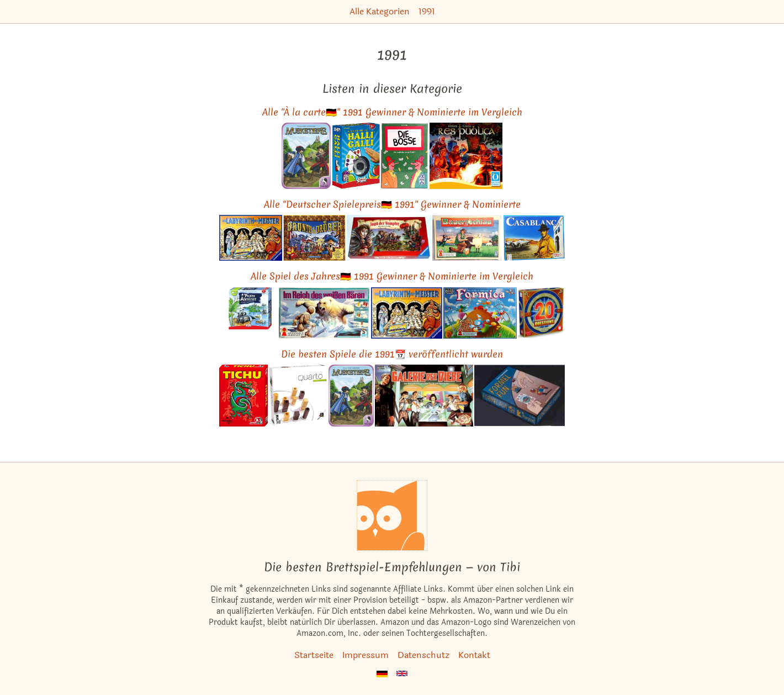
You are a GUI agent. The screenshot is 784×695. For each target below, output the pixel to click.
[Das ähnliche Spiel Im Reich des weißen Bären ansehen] (324, 313)
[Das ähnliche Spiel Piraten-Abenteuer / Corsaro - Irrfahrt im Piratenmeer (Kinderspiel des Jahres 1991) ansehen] (248, 313)
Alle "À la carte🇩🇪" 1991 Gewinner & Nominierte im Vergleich (392, 112)
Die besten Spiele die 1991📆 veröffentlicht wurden (392, 354)
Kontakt (474, 655)
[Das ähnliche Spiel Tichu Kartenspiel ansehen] (243, 395)
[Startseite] (392, 515)
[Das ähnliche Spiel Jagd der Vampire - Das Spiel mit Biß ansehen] (389, 238)
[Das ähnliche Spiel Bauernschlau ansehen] (467, 238)
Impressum (365, 655)
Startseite (314, 655)
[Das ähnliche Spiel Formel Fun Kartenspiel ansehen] (520, 395)
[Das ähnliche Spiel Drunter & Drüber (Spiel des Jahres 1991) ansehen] (314, 238)
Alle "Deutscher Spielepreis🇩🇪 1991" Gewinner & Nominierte (392, 204)
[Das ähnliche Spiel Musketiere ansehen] (306, 156)
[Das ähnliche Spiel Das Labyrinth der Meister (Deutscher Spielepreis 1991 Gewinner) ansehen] (251, 238)
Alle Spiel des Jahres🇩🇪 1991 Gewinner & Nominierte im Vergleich (392, 276)
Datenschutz (423, 655)
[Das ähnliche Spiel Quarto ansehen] (298, 395)
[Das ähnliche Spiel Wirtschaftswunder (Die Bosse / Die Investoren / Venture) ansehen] (405, 156)
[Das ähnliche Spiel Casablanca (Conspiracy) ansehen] (534, 238)
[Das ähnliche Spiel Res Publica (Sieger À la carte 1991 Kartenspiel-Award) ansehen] (466, 156)
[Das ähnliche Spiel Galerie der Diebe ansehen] (424, 395)
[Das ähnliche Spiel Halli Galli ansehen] (356, 156)
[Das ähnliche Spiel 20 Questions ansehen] (541, 313)
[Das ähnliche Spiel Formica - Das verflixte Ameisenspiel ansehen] (480, 313)
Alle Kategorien (380, 11)
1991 (427, 11)
